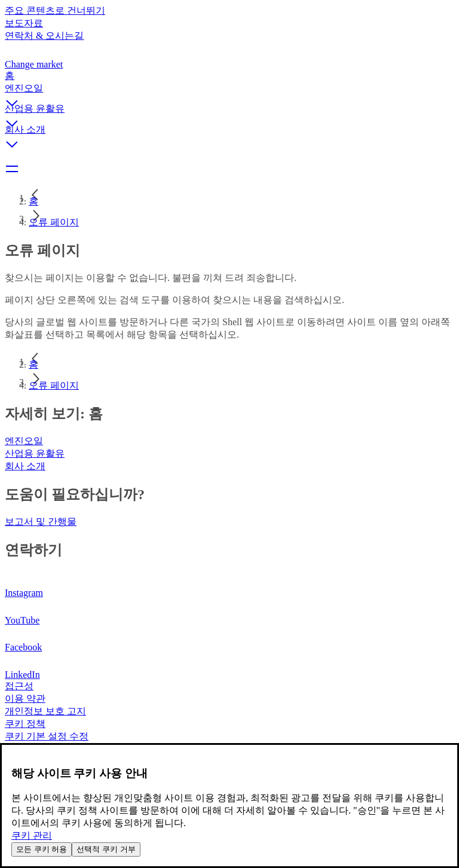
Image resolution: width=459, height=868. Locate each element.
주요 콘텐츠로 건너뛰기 (55, 10)
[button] (229, 93)
